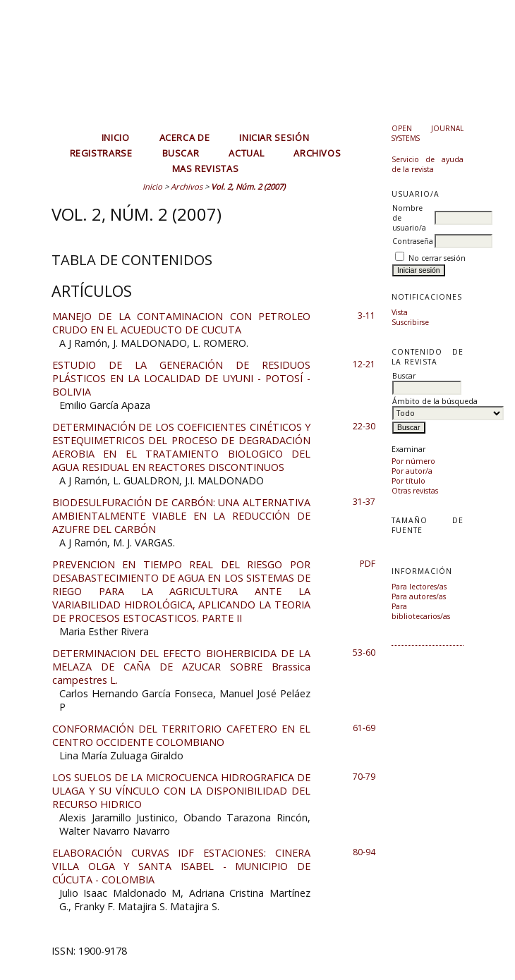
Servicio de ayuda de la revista (428, 164)
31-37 (364, 502)
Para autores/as (419, 596)
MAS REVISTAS (206, 169)
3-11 (366, 316)
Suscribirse (410, 322)
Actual (246, 153)
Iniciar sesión (274, 137)
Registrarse (101, 153)
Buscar (181, 153)
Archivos (317, 153)
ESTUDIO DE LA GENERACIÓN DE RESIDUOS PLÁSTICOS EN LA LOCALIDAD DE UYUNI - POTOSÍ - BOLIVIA (181, 378)
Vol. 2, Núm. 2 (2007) (248, 186)
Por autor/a (412, 471)
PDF (368, 564)
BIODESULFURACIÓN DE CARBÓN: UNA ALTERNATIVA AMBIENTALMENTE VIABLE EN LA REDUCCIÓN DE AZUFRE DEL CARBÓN (181, 516)
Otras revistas (415, 491)
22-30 (364, 426)
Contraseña (413, 241)
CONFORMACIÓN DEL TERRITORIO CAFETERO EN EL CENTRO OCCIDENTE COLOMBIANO (181, 735)
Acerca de (185, 137)
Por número (413, 461)
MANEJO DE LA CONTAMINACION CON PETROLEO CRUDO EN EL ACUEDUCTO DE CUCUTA (181, 323)
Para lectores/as (419, 587)
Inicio (116, 137)
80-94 (364, 852)
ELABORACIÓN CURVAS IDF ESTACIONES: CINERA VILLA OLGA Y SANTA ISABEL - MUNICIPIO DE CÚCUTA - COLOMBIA (181, 866)
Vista (400, 312)
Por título (408, 481)
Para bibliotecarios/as (421, 611)
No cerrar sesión (437, 258)
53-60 (364, 653)
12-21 (364, 364)
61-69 (364, 728)
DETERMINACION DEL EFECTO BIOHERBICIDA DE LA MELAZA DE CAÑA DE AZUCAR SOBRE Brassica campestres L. (181, 667)
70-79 (364, 777)
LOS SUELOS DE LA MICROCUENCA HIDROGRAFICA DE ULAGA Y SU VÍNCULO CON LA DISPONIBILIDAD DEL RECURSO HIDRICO (181, 791)
